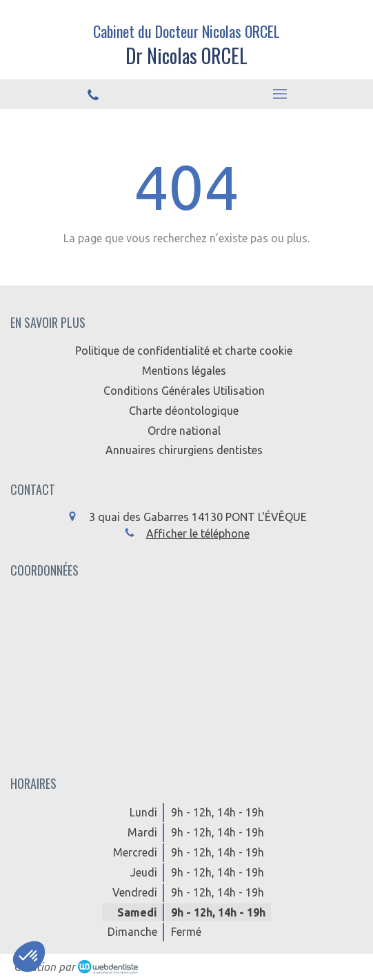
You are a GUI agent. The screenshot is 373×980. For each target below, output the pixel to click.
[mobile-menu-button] (280, 94)
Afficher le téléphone (198, 533)
